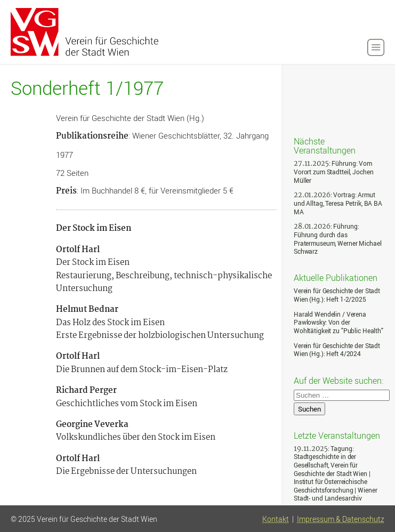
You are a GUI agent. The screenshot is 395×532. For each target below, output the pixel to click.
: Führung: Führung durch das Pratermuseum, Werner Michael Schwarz (337, 239)
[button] (376, 47)
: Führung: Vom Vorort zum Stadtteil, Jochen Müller (333, 172)
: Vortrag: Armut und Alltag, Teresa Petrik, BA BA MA (338, 203)
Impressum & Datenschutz (341, 519)
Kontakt (276, 519)
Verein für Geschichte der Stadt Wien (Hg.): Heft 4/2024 (337, 350)
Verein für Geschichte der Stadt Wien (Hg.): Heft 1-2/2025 (337, 295)
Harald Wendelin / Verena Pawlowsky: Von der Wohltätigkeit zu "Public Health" (338, 323)
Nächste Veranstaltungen (325, 145)
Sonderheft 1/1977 (87, 88)
